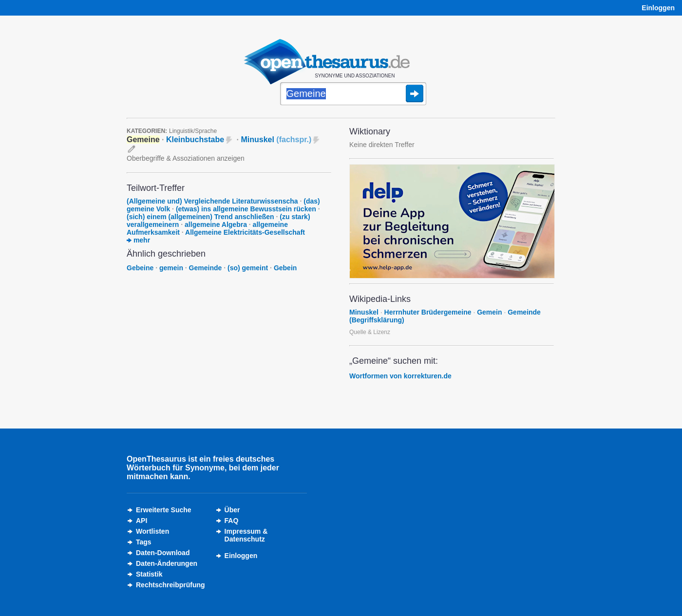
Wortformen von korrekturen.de (400, 376)
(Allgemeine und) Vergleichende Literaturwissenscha (212, 201)
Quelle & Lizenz (370, 332)
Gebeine (140, 268)
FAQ (232, 521)
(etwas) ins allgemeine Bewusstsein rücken (246, 209)
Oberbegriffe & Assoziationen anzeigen (186, 158)
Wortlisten (152, 531)
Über (232, 510)
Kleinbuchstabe (195, 140)
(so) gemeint (248, 268)
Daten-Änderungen (167, 563)
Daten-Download (163, 553)
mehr (138, 240)
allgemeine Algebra (216, 224)
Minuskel (276, 140)
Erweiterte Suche (164, 510)
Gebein (285, 268)
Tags (144, 542)
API (142, 521)
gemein (171, 268)
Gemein (489, 312)
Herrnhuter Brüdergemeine (428, 312)
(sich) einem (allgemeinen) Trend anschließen (200, 217)
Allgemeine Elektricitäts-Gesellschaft (245, 232)
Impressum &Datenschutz (246, 535)
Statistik (149, 574)
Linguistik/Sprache (193, 131)
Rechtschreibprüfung (170, 585)
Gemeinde (206, 268)
